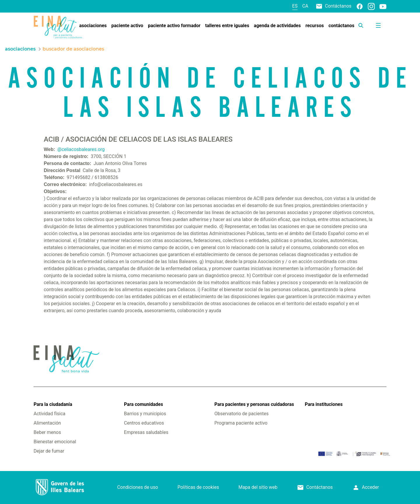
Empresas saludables (146, 432)
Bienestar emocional (55, 442)
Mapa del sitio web (258, 487)
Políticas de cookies (198, 487)
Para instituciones (324, 404)
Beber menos (47, 432)
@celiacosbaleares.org (81, 149)
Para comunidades (143, 404)
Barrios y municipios (145, 414)
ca (305, 6)
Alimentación (47, 423)
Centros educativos (144, 423)
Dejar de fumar (49, 451)
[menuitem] (93, 26)
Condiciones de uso (138, 487)
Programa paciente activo (241, 423)
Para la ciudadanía (53, 404)
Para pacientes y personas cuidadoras (254, 404)
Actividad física (49, 414)
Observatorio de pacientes (242, 414)
